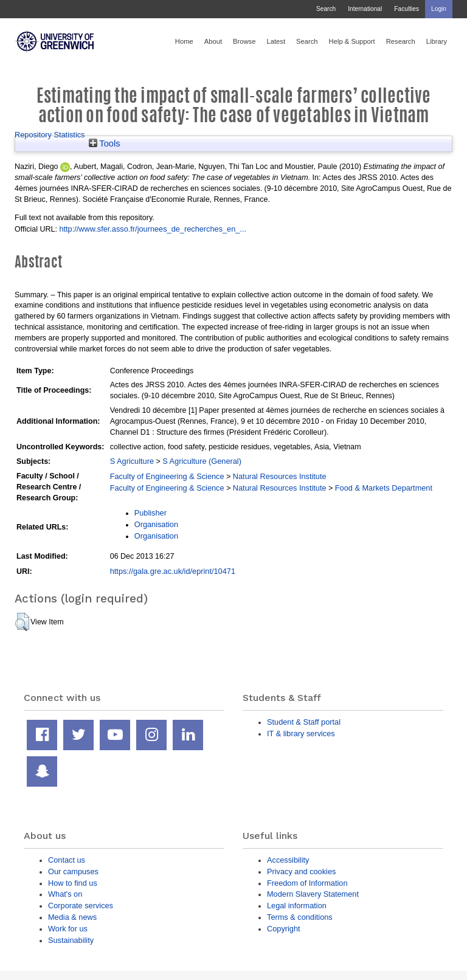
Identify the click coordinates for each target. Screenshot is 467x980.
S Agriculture (132, 461)
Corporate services (81, 906)
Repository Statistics (50, 135)
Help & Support (352, 41)
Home (184, 41)
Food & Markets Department (384, 488)
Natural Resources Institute (280, 476)
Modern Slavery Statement (313, 894)
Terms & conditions (300, 917)
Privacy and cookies (301, 871)
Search (326, 9)
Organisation (156, 524)
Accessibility (288, 860)
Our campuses (73, 871)
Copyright (284, 929)
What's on (65, 894)
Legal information (297, 906)
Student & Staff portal (304, 722)
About (213, 41)
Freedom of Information (307, 883)
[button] (22, 622)
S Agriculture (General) (202, 461)
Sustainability (71, 940)
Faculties (406, 9)
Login (439, 9)
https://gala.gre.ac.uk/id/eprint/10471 (173, 571)
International (365, 9)
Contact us (67, 860)
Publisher (150, 513)
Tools (105, 143)
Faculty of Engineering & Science (167, 476)
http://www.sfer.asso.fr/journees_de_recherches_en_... (153, 229)
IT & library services (301, 733)
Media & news (72, 917)
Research (401, 41)
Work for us (68, 929)
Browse (244, 41)
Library (437, 41)
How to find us (73, 883)
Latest (276, 41)
